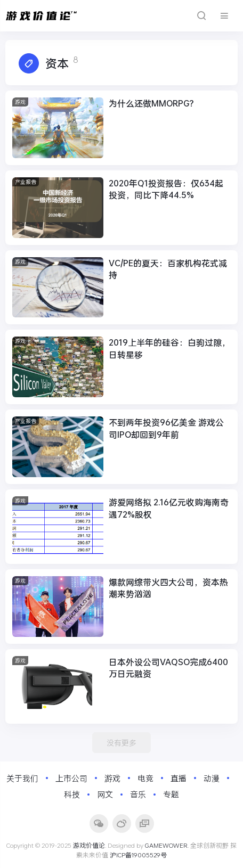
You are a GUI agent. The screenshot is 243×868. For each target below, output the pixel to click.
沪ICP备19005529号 (138, 855)
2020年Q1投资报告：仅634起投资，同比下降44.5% (166, 189)
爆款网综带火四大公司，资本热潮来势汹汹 (168, 588)
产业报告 (26, 182)
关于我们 (22, 778)
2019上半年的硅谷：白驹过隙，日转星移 (169, 348)
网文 (105, 794)
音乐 (138, 794)
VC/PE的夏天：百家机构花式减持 (168, 269)
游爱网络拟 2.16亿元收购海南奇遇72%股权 (169, 508)
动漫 (212, 778)
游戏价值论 (89, 845)
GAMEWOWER (166, 845)
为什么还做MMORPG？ (153, 103)
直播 (179, 778)
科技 (72, 794)
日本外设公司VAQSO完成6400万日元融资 (168, 668)
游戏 (20, 102)
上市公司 (71, 778)
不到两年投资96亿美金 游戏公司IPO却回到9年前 (166, 428)
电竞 (145, 778)
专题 (171, 794)
